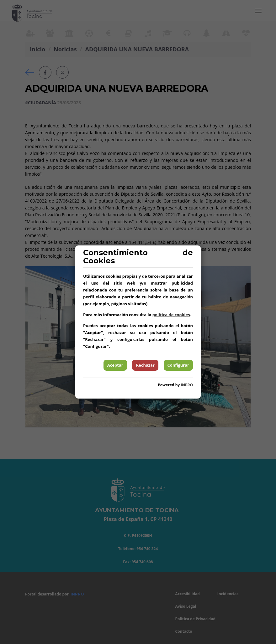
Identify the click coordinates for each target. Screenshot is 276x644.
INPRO (187, 385)
